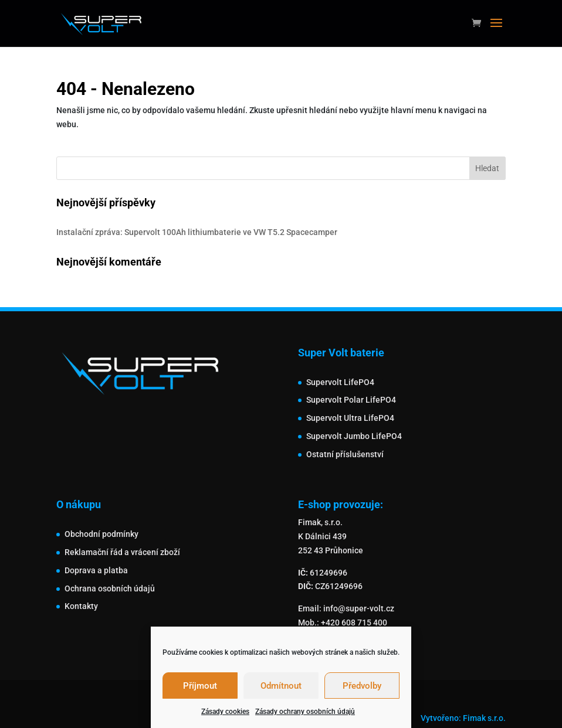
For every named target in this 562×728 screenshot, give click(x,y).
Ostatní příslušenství (345, 454)
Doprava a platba (96, 570)
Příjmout (200, 686)
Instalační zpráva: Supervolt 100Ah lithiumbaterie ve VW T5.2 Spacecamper (197, 232)
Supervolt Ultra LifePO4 (350, 418)
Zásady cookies (225, 712)
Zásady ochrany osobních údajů (305, 712)
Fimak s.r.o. (484, 718)
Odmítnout (281, 686)
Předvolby (362, 686)
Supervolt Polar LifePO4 (351, 400)
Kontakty (81, 606)
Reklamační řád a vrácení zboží (122, 552)
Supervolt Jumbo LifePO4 (354, 436)
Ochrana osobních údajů (110, 588)
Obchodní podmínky (101, 534)
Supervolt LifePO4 (340, 382)
